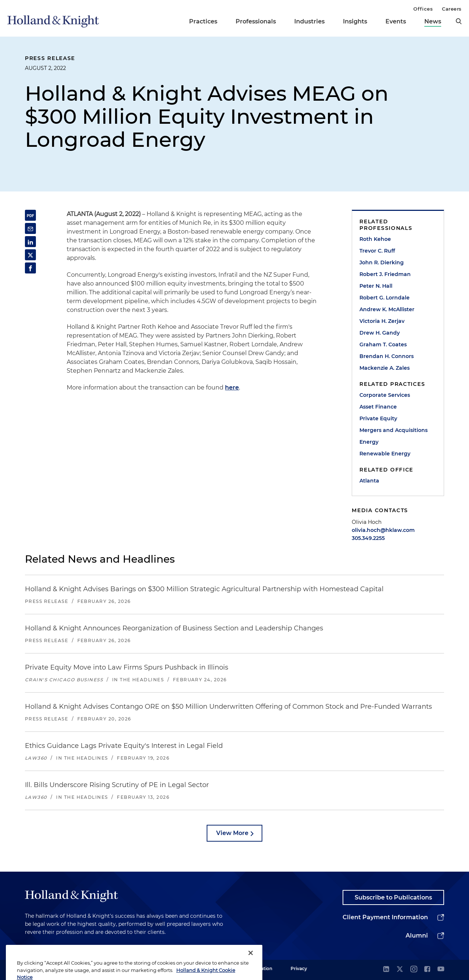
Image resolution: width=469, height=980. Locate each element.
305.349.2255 (368, 538)
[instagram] (414, 970)
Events (396, 21)
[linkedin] (386, 970)
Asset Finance (378, 407)
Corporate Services (385, 395)
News (433, 21)
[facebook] (427, 970)
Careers (452, 9)
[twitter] (400, 970)
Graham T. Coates (383, 344)
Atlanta (369, 481)
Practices (203, 21)
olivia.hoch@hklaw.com (383, 530)
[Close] (251, 967)
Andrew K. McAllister (387, 309)
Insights (355, 21)
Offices (423, 9)
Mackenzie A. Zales (385, 368)
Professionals (256, 21)
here (232, 387)
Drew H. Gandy (380, 333)
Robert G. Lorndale (385, 298)
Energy (369, 442)
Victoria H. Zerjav (382, 321)
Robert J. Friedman (385, 274)
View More (232, 833)
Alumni (417, 936)
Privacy (299, 968)
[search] (459, 21)
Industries (309, 21)
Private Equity (378, 418)
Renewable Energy (385, 454)
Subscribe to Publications (393, 897)
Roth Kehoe (375, 239)
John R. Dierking (382, 262)
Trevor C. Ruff (377, 251)
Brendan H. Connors (387, 356)
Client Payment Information (385, 917)
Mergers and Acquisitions (394, 430)
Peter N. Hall (376, 286)
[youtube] (441, 970)
